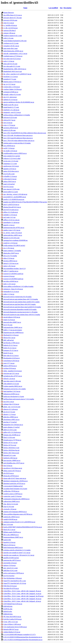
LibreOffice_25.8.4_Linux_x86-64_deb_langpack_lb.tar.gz (22, 591)
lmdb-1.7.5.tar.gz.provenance (13, 330)
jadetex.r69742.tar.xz (10, 366)
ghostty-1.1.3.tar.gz (10, 414)
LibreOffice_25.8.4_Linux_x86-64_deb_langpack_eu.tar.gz (22, 594)
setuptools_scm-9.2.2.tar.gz (12, 112)
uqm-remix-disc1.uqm (11, 48)
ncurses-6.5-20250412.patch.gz (13, 274)
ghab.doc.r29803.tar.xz (11, 417)
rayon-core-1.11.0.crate (11, 161)
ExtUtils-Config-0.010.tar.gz (13, 619)
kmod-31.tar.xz (8, 353)
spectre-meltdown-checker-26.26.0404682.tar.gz (19, 102)
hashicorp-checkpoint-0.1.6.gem (14, 396)
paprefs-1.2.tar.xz (9, 225)
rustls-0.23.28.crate (10, 130)
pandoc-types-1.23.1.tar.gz (12, 230)
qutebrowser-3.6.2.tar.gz (11, 166)
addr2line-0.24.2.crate (10, 571)
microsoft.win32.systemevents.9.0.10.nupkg (17, 297)
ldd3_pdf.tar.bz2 (9, 340)
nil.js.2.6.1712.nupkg (10, 256)
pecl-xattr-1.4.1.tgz (9, 217)
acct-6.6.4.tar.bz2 (9, 576)
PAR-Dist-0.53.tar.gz (10, 586)
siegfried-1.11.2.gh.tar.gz (11, 110)
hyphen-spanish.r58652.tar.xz (13, 386)
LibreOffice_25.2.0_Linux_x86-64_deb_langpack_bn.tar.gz (22, 599)
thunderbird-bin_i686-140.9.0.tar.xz (15, 69)
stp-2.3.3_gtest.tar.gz (10, 97)
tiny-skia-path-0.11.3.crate (12, 66)
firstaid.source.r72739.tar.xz (12, 440)
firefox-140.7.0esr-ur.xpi (11, 453)
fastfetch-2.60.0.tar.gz (10, 458)
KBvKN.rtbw (8, 611)
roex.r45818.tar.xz (9, 146)
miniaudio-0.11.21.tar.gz (11, 292)
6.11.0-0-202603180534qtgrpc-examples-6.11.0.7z (20, 635)
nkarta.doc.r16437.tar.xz (11, 253)
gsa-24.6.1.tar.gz (9, 402)
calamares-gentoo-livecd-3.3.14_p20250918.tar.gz (19, 522)
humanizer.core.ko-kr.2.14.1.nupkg (15, 389)
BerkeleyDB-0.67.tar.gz (11, 629)
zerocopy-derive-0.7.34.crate (13, 18)
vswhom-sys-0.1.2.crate (11, 43)
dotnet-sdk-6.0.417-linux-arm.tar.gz (15, 478)
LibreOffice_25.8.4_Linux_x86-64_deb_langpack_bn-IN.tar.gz (24, 596)
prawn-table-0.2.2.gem (11, 192)
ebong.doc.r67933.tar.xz (11, 476)
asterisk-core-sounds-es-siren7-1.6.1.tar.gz (17, 553)
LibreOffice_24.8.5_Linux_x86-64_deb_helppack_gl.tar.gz (22, 601)
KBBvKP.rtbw (8, 614)
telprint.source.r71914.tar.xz (12, 82)
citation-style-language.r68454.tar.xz (15, 512)
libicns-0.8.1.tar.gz (9, 338)
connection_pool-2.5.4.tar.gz (13, 496)
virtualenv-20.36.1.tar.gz (11, 46)
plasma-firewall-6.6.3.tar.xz (12, 207)
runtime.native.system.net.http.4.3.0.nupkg (17, 143)
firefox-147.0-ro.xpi (10, 445)
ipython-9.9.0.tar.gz (10, 368)
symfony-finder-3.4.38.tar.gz (13, 89)
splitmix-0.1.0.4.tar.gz (10, 100)
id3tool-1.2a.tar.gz (9, 379)
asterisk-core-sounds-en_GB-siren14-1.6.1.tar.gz (19, 555)
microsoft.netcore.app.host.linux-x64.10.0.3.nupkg (19, 304)
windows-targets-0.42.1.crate (13, 36)
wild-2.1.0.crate (8, 38)
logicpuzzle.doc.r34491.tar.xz (13, 327)
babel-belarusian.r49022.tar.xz (13, 547)
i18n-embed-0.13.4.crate (11, 384)
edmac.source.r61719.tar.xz (12, 471)
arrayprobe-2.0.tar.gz (10, 563)
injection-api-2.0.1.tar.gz (11, 373)
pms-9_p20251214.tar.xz (11, 205)
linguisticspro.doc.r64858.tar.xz (14, 332)
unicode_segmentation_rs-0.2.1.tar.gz (15, 54)
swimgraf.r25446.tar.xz (11, 92)
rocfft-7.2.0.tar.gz (9, 148)
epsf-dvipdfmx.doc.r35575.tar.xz (14, 463)
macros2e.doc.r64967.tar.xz (12, 322)
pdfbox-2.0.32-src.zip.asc (12, 220)
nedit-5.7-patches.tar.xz (11, 271)
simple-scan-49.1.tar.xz (11, 105)
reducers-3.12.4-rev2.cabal (12, 158)
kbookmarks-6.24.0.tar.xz (12, 358)
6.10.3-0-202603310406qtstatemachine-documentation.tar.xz (23, 637)
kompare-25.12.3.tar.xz (11, 350)
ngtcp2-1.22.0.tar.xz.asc (11, 263)
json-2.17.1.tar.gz (9, 363)
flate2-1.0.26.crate (9, 437)
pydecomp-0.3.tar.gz (10, 179)
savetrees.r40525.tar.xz (11, 128)
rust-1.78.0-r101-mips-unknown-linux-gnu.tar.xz (19, 141)
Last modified (53, 8)
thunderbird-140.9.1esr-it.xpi (13, 71)
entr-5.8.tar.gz (8, 466)
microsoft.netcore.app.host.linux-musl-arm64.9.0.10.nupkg (22, 307)
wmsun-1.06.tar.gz (9, 33)
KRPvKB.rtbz (8, 606)
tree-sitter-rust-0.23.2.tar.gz (12, 59)
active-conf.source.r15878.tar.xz (14, 573)
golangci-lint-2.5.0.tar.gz (11, 404)
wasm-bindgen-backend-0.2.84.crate (15, 41)
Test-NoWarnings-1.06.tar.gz (13, 578)
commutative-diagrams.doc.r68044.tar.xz (16, 499)
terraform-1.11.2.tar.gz (11, 77)
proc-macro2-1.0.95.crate (11, 189)
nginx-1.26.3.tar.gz (9, 266)
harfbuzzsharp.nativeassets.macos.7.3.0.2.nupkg (19, 399)
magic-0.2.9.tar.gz (9, 320)
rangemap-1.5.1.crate (10, 164)
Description (67, 8)
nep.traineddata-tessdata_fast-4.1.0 (14, 268)
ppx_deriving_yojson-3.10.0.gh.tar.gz (15, 194)
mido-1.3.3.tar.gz (9, 294)
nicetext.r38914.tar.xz (10, 261)
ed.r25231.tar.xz (9, 473)
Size (61, 8)
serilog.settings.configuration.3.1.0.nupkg (17, 115)
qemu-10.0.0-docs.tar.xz (11, 171)
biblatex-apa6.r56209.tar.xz (12, 532)
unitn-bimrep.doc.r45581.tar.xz (13, 51)
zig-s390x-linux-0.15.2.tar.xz (13, 15)
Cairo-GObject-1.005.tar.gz (12, 624)
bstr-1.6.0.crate (8, 524)
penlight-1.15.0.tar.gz (10, 215)
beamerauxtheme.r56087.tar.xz (13, 537)
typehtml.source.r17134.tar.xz (13, 56)
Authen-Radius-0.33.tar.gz (12, 632)
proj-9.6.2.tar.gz (9, 187)
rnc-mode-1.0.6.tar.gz (10, 151)
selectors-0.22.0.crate (10, 117)
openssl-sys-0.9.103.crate (11, 238)
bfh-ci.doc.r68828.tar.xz (11, 535)
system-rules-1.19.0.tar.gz (12, 87)
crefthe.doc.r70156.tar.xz (11, 491)
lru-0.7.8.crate (8, 325)
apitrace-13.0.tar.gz (10, 565)
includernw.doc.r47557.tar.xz (13, 376)
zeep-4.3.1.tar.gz (9, 23)
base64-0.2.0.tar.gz (9, 542)
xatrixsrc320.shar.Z (10, 30)
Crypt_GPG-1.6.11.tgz (11, 622)
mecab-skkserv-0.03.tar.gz (12, 317)
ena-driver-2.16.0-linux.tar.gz (13, 468)
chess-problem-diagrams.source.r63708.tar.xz (18, 514)
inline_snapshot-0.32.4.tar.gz (13, 371)
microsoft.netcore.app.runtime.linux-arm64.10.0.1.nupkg (21, 302)
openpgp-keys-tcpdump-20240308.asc (16, 240)
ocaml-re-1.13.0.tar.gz (10, 243)
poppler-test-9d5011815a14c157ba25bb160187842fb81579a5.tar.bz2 (25, 202)
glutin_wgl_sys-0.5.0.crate (12, 407)
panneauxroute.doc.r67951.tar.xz (14, 228)
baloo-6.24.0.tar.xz (9, 545)
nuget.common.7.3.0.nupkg (12, 251)
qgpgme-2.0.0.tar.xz (10, 169)
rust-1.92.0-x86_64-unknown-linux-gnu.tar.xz (18, 135)
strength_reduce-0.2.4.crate (12, 94)
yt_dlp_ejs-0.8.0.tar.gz (11, 28)
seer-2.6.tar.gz (8, 123)
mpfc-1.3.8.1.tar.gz (9, 284)
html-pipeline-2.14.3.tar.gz (12, 391)
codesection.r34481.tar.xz (12, 501)
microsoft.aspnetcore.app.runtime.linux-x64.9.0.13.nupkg (22, 315)
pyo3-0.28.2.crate (9, 174)
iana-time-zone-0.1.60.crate (12, 381)
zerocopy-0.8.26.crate (10, 20)
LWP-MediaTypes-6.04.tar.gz (13, 604)
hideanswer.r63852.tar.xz (11, 394)
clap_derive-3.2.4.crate (11, 504)
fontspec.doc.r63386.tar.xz (12, 435)
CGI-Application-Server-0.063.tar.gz (15, 627)
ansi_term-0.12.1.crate (11, 568)
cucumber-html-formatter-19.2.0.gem (15, 489)
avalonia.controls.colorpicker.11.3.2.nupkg (17, 550)
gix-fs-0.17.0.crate (9, 412)
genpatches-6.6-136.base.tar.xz (13, 425)
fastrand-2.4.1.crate (10, 455)
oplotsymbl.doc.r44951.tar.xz (13, 235)
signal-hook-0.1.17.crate (11, 107)
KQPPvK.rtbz (8, 609)
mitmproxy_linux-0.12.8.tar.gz (13, 289)
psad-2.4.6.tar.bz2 (9, 184)
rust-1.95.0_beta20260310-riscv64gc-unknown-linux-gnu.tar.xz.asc (25, 133)
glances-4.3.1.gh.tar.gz (11, 409)
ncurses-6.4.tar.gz (9, 276)
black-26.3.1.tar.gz (9, 530)
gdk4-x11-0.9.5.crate (10, 430)
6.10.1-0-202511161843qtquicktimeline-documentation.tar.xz (23, 640)
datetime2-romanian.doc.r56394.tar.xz (16, 481)
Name (25, 8)
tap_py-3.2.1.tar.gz (9, 84)
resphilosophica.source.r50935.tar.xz (15, 153)
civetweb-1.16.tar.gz (10, 509)
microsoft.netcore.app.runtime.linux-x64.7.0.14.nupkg (21, 299)
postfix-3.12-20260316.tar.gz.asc (14, 199)
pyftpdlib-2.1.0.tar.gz (10, 176)
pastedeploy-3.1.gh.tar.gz (11, 222)
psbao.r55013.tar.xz (10, 181)
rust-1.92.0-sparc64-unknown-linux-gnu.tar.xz (18, 138)
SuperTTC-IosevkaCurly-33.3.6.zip (15, 583)
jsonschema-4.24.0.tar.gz (11, 361)
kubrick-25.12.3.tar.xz (10, 345)
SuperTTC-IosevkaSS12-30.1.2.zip (15, 581)
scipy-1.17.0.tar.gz (9, 125)
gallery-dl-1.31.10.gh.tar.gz (12, 432)
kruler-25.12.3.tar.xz (10, 348)
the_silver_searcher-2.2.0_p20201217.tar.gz (17, 74)
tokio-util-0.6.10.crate (10, 64)
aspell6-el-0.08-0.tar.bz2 (11, 558)
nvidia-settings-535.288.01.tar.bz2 (14, 245)
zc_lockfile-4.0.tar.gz (10, 25)
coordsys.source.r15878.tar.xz (13, 494)
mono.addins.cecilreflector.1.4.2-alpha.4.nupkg (18, 286)
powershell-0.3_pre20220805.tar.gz (15, 197)
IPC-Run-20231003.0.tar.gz (12, 617)
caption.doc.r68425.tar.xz (12, 517)
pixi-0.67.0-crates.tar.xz (11, 210)
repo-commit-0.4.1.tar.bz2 (12, 156)
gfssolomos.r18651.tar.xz (11, 420)
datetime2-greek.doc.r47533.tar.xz (14, 483)
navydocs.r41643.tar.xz (11, 281)
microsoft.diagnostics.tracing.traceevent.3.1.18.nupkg (20, 312)
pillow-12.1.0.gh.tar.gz (11, 212)
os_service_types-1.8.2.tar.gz (13, 233)
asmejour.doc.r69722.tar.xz (12, 560)
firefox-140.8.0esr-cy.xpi (11, 448)
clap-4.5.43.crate (9, 507)
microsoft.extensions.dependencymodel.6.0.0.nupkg (20, 309)
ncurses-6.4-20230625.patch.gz (13, 279)
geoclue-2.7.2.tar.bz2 (10, 422)
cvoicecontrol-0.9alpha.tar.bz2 (13, 486)
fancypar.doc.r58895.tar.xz (12, 460)
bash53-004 (7, 540)
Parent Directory (9, 13)
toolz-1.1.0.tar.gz (9, 61)
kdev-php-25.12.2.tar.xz (11, 356)
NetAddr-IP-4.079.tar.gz (11, 588)
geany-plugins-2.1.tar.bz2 (12, 427)
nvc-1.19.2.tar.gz (9, 248)
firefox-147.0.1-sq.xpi (10, 443)
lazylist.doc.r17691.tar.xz (11, 343)
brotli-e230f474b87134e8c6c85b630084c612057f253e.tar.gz (23, 527)
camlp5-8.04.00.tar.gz (10, 519)
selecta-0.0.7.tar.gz (9, 120)
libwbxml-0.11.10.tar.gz (11, 335)
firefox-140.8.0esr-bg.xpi (11, 450)
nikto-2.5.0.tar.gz (9, 258)
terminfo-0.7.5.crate (10, 79)
